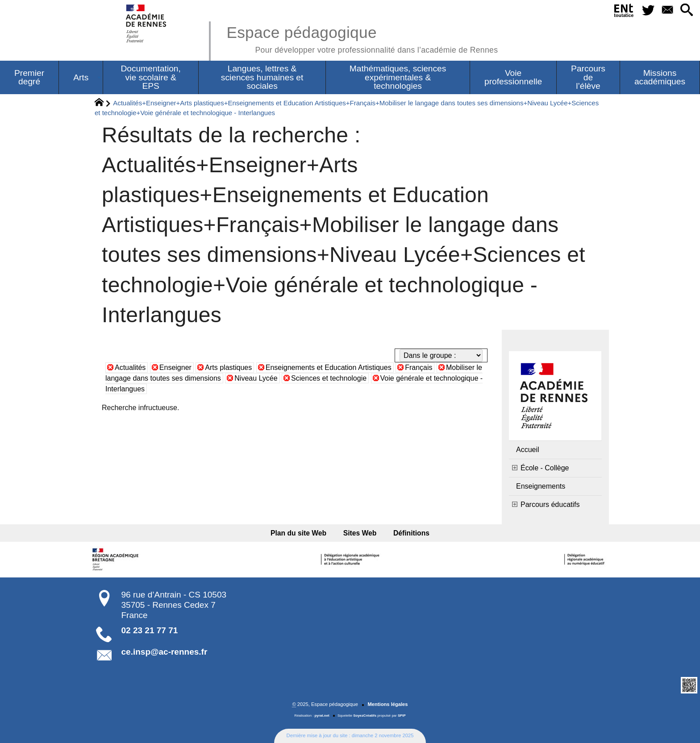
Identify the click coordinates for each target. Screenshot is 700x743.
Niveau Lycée (256, 378)
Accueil (528, 450)
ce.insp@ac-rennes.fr (165, 652)
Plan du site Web (299, 533)
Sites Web (360, 533)
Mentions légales (387, 704)
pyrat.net (322, 716)
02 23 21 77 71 (150, 630)
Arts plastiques (228, 367)
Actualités (130, 367)
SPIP (402, 716)
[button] (687, 10)
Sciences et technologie (329, 378)
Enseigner (175, 367)
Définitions (410, 533)
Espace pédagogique (362, 38)
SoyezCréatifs (365, 716)
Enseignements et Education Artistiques (329, 367)
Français (419, 367)
